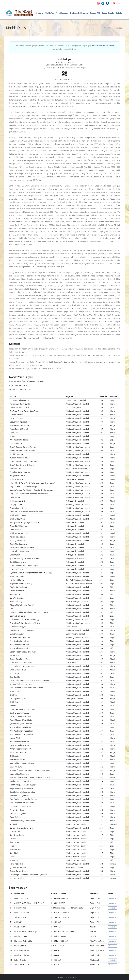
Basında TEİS (95, 13)
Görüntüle (113, 898)
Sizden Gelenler (108, 13)
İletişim (119, 13)
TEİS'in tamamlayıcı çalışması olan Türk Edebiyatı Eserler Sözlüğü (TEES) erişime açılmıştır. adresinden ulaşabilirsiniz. (65, 47)
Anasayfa (39, 13)
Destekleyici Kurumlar (79, 13)
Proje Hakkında (62, 13)
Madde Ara (49, 13)
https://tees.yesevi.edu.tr (103, 46)
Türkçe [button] (117, 3)
